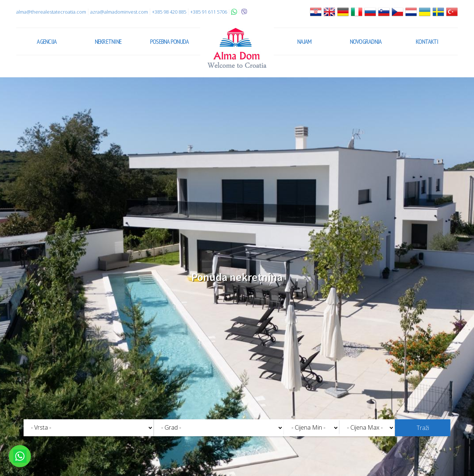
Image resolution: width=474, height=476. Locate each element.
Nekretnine (108, 41)
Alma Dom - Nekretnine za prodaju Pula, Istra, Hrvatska (237, 48)
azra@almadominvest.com (119, 12)
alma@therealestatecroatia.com (51, 12)
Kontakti (427, 41)
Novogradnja (366, 41)
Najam (304, 41)
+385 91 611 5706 (209, 12)
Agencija (47, 41)
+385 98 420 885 (169, 12)
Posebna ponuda (170, 41)
